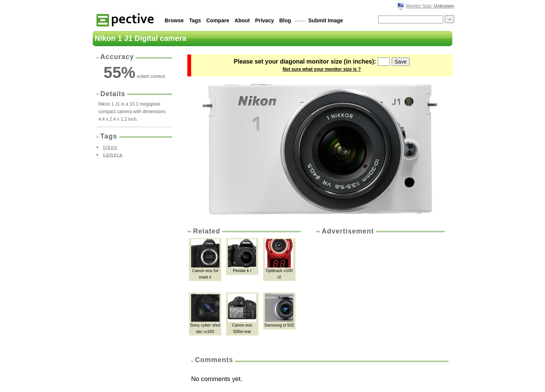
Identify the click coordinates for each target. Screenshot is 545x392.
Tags (195, 20)
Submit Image (326, 20)
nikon (110, 147)
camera (113, 155)
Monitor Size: (430, 6)
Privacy (265, 20)
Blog (285, 20)
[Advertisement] (380, 293)
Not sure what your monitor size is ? (322, 69)
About (242, 20)
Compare (218, 20)
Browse (174, 20)
